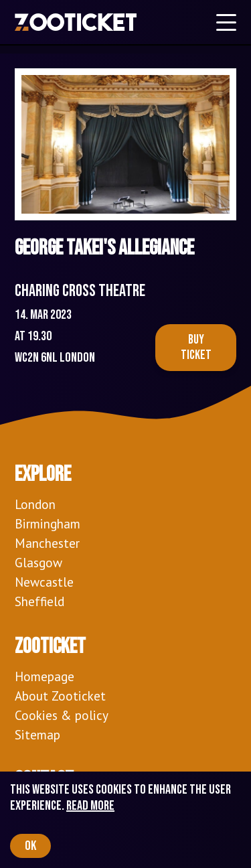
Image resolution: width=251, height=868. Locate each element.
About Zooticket (60, 696)
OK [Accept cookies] (30, 846)
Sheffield (39, 601)
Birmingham (48, 523)
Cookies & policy (62, 715)
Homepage (45, 676)
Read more (90, 806)
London (35, 504)
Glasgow (38, 562)
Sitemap (37, 734)
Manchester (47, 543)
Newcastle (44, 582)
